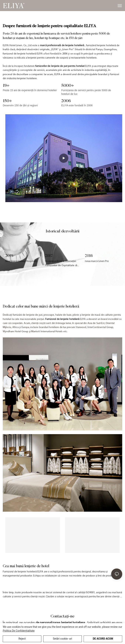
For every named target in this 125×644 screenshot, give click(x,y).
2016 (89, 256)
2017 (49, 256)
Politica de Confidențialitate (19, 631)
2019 (9, 256)
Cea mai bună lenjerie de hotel (26, 566)
